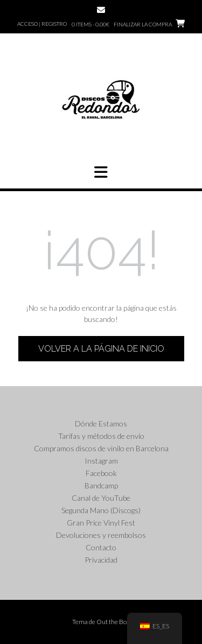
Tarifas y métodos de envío (101, 436)
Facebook (101, 473)
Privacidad (101, 560)
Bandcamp (101, 485)
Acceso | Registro (42, 24)
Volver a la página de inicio (101, 349)
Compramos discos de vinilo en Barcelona (101, 448)
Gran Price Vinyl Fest (101, 523)
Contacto (101, 547)
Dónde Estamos (101, 423)
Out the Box (113, 622)
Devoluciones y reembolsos (101, 535)
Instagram (101, 461)
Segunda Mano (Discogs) (101, 510)
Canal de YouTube (101, 498)
